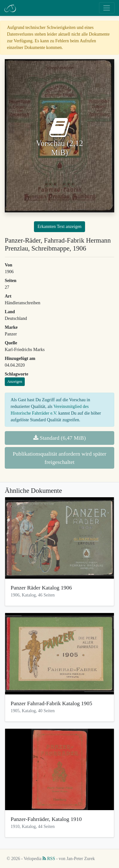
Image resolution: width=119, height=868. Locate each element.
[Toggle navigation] (107, 8)
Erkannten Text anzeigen (60, 227)
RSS (49, 859)
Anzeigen (15, 382)
